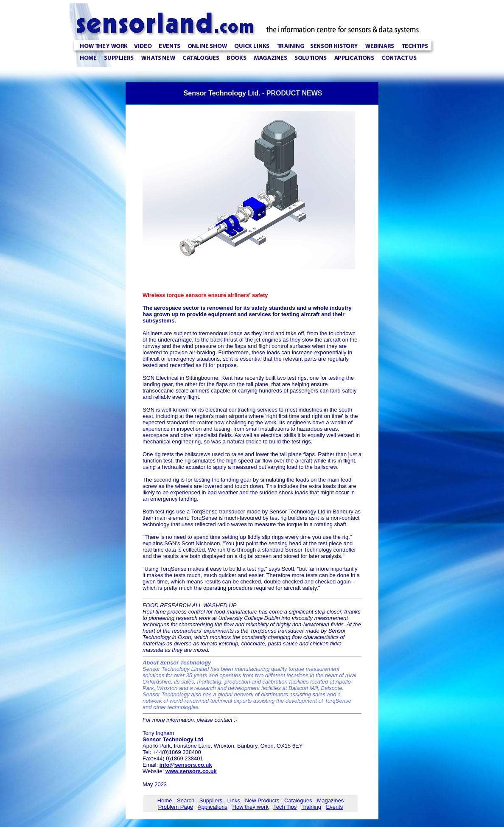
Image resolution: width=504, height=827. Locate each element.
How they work (251, 807)
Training (311, 807)
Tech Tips (285, 807)
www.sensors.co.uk (191, 771)
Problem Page (176, 807)
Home (165, 800)
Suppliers (211, 800)
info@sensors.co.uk (186, 765)
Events (335, 807)
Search (186, 800)
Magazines (330, 800)
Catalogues (298, 800)
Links (234, 800)
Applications (213, 807)
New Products (262, 800)
